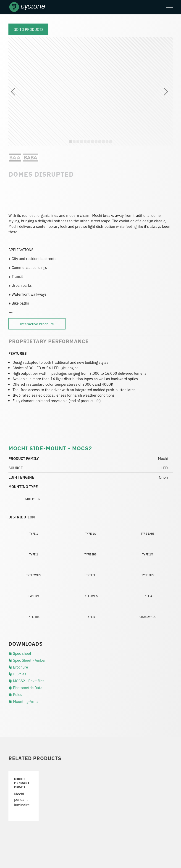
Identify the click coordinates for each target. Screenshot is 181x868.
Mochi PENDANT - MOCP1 (23, 783)
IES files (17, 674)
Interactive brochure (37, 324)
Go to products (28, 29)
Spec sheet (20, 653)
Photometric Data (25, 687)
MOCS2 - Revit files (26, 681)
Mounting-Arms (23, 701)
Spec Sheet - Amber (27, 660)
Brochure (18, 667)
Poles (15, 694)
